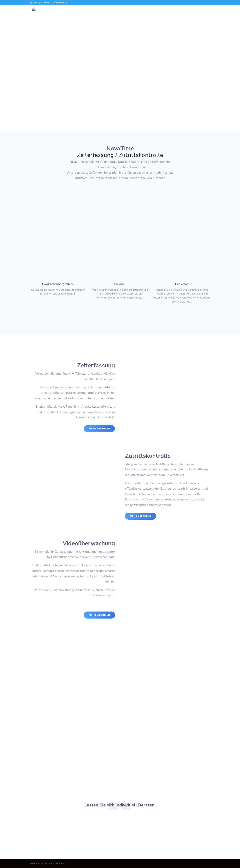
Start (91, 9)
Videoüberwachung (155, 9)
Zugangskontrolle (129, 9)
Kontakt (175, 9)
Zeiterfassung (106, 9)
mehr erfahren (99, 429)
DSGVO (206, 9)
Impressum (191, 9)
